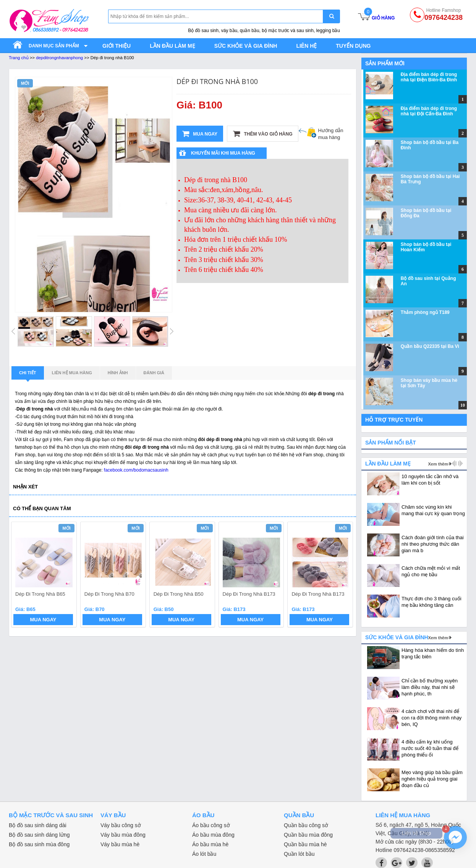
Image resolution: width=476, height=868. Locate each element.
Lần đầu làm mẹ (172, 46)
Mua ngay (200, 134)
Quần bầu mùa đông (308, 835)
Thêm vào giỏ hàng (263, 134)
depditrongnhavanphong (59, 58)
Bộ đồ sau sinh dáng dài (38, 825)
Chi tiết (28, 375)
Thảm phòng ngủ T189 (425, 312)
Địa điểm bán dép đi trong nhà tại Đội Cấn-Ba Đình (429, 111)
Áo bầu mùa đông (213, 835)
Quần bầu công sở (306, 825)
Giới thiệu (117, 46)
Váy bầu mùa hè (120, 844)
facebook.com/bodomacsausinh (136, 470)
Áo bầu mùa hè (210, 844)
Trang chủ (19, 58)
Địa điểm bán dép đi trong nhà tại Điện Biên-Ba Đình (429, 77)
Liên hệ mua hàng (72, 373)
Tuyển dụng (353, 46)
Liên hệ (306, 46)
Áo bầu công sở (211, 825)
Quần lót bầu (299, 854)
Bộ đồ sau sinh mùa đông (39, 844)
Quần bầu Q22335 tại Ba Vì (430, 346)
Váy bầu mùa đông (123, 835)
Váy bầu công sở (121, 825)
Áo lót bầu (204, 854)
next (344, 575)
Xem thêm (438, 464)
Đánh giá (154, 373)
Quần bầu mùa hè (305, 844)
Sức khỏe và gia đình (246, 46)
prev (22, 575)
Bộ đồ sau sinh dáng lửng (39, 835)
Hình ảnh (118, 373)
